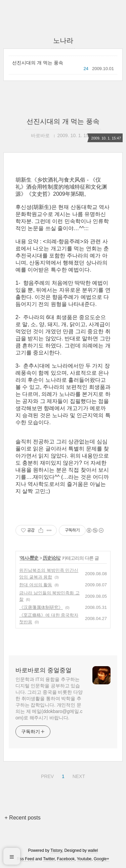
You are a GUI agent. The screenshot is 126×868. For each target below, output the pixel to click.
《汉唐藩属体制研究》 (41, 607)
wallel (93, 850)
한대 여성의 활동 (36, 585)
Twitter (49, 859)
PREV (47, 775)
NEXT (78, 775)
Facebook (66, 859)
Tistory (56, 850)
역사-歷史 (29, 558)
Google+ (101, 859)
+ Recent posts (23, 818)
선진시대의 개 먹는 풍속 (38, 63)
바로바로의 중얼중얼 (44, 670)
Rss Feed (25, 859)
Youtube (84, 859)
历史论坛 (51, 558)
